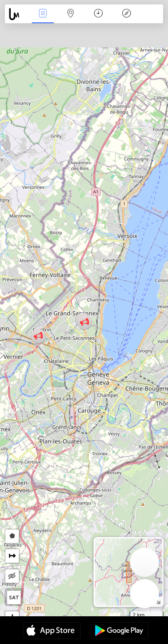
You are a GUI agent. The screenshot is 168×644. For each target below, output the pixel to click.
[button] (38, 336)
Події (43, 14)
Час (98, 14)
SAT (14, 597)
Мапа (71, 14)
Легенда (126, 14)
